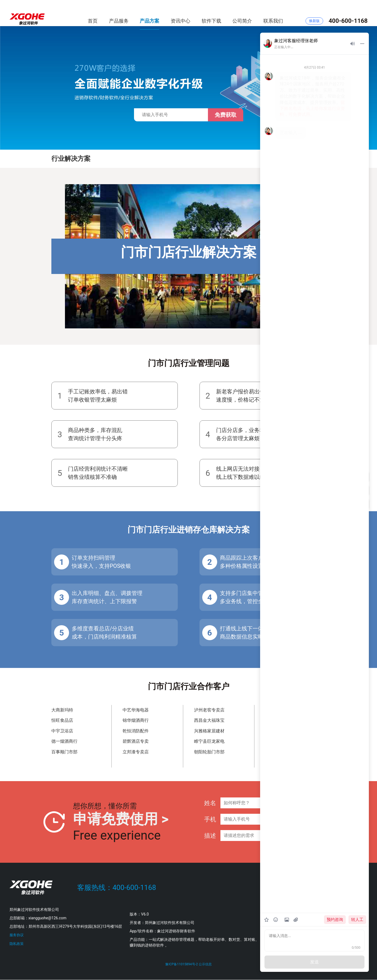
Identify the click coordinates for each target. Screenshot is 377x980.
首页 (93, 13)
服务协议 (17, 935)
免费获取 (226, 115)
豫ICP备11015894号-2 (181, 964)
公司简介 (242, 13)
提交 (320, 822)
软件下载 (211, 13)
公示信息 (206, 964)
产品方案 (149, 13)
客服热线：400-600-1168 (117, 887)
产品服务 (119, 13)
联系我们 (273, 13)
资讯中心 (180, 13)
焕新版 (314, 13)
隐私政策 (17, 943)
